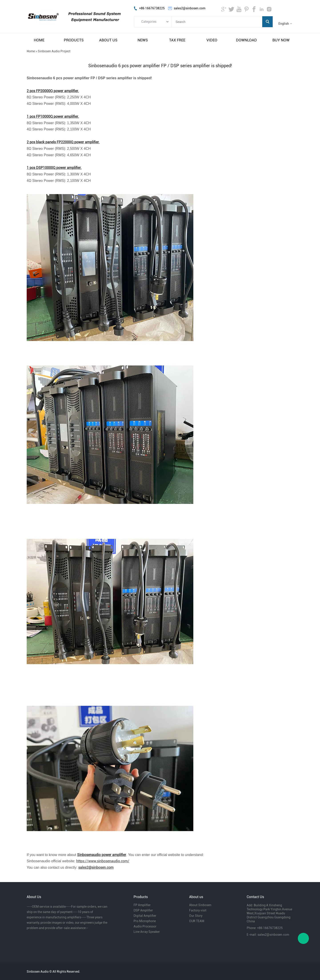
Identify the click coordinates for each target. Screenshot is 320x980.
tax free (177, 40)
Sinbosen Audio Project (54, 51)
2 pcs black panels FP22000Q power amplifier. (63, 142)
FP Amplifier (142, 905)
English (284, 24)
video (212, 40)
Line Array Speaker (147, 932)
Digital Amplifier (145, 916)
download (246, 40)
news (143, 40)
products (74, 40)
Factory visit (198, 910)
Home (31, 51)
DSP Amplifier (143, 910)
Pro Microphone (145, 921)
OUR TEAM (197, 921)
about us (108, 40)
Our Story (196, 916)
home (39, 40)
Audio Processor (145, 926)
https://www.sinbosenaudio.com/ (103, 861)
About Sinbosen (200, 905)
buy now (281, 40)
